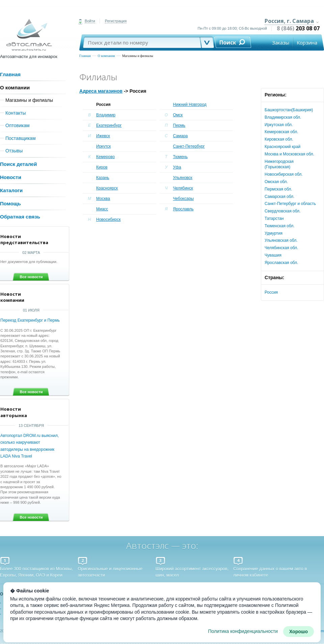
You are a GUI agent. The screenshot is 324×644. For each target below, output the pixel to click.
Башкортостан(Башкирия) (289, 110)
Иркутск (103, 146)
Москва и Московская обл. (289, 154)
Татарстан (274, 218)
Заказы (281, 42)
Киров (102, 167)
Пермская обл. (278, 189)
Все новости (31, 277)
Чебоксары (183, 199)
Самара (181, 136)
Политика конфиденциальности (243, 631)
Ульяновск (183, 178)
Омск (178, 115)
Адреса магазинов (101, 91)
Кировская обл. (279, 139)
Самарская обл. (279, 197)
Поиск (228, 42)
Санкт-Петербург (189, 146)
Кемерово (105, 157)
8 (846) (298, 28)
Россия (271, 292)
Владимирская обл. (283, 117)
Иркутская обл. (279, 125)
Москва (103, 199)
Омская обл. (276, 182)
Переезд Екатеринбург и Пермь (30, 320)
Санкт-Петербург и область (290, 204)
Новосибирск (108, 219)
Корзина (307, 42)
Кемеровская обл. (281, 132)
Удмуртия (274, 233)
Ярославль (183, 209)
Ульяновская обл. (281, 240)
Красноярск (107, 188)
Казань (103, 178)
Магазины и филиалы (138, 56)
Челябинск (183, 188)
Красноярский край (282, 147)
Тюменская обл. (280, 226)
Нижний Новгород (190, 105)
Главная (85, 56)
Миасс (102, 209)
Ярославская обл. (281, 263)
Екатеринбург (109, 125)
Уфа (177, 167)
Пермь (179, 125)
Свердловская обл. (282, 211)
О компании (106, 56)
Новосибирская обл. (284, 174)
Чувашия (273, 255)
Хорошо (299, 632)
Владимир (106, 115)
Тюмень (180, 157)
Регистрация (116, 21)
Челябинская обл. (281, 248)
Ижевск (103, 136)
